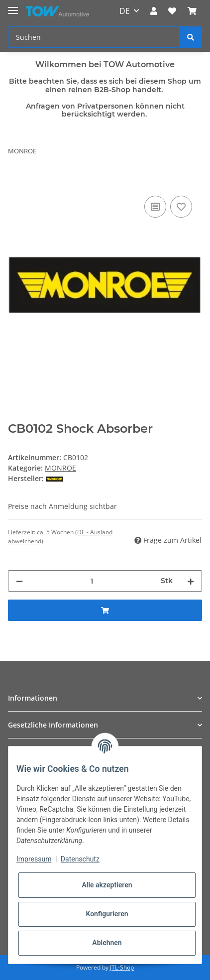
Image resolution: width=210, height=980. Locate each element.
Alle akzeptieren (107, 885)
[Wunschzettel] (172, 11)
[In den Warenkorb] (16, 182)
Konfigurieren (107, 914)
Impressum (34, 859)
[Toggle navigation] (13, 6)
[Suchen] (94, 37)
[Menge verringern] (19, 581)
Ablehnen (107, 943)
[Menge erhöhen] (191, 581)
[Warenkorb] (192, 11)
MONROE (60, 468)
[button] (154, 11)
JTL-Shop (122, 967)
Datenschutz (80, 859)
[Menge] (92, 581)
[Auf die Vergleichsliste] (155, 207)
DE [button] (125, 11)
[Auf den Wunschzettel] (181, 207)
